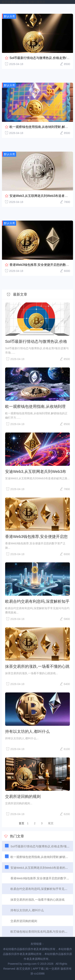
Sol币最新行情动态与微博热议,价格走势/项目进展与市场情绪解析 (36, 341)
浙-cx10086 (37, 974)
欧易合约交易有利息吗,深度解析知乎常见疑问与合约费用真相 (37, 601)
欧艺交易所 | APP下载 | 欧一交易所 (24, 2)
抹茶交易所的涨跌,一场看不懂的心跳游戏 (37, 666)
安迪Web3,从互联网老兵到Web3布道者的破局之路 (36, 471)
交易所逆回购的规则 (23, 796)
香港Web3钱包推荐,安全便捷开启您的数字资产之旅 (36, 537)
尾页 (51, 823)
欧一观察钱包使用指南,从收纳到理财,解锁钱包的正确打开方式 (35, 406)
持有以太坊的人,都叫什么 (27, 731)
